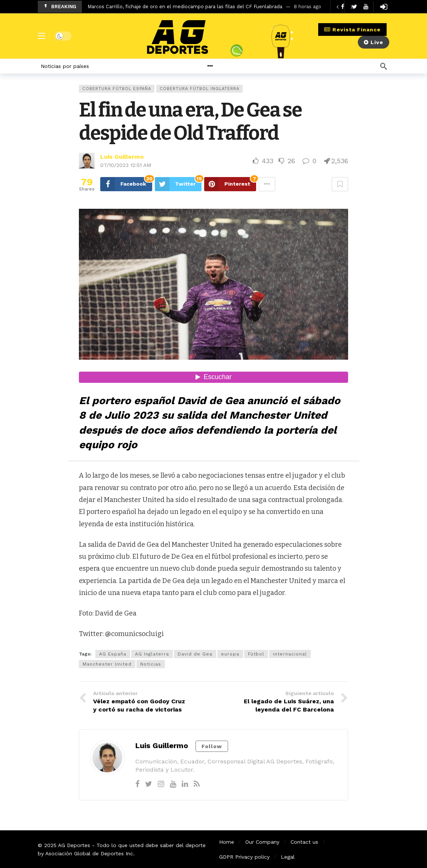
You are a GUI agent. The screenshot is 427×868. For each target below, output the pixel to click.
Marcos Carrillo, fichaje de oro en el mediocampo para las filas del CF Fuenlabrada (185, 7)
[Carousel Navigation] (344, 7)
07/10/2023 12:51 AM (126, 165)
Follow (212, 746)
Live (374, 42)
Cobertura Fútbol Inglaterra (199, 89)
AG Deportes (74, 845)
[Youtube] (366, 7)
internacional (290, 654)
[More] (228, 66)
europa (230, 654)
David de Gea (195, 654)
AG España (113, 654)
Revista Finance (352, 30)
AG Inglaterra (152, 654)
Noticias (151, 664)
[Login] (384, 7)
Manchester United (107, 664)
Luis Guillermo (122, 157)
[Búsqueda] (384, 66)
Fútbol (256, 654)
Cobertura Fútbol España (117, 89)
